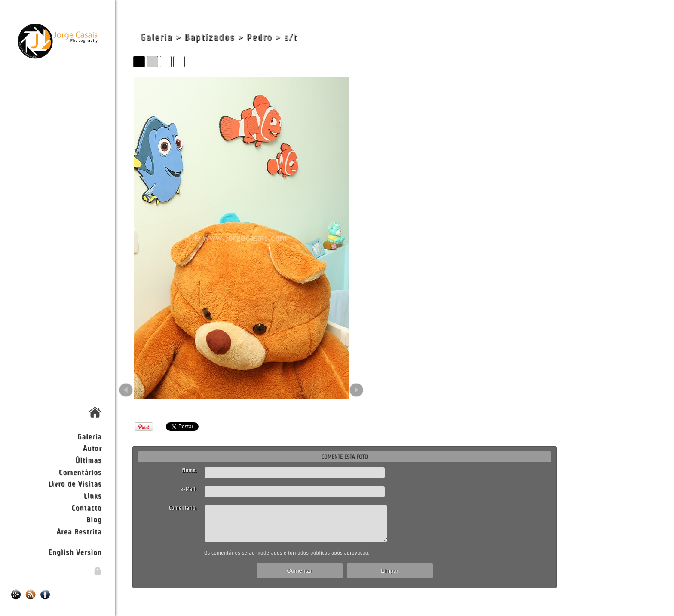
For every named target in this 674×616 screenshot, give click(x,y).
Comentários (80, 472)
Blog (94, 519)
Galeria (90, 436)
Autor (92, 448)
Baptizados (209, 37)
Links (93, 496)
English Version (75, 552)
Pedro (260, 37)
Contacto (86, 508)
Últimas (89, 460)
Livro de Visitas (75, 483)
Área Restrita (79, 531)
